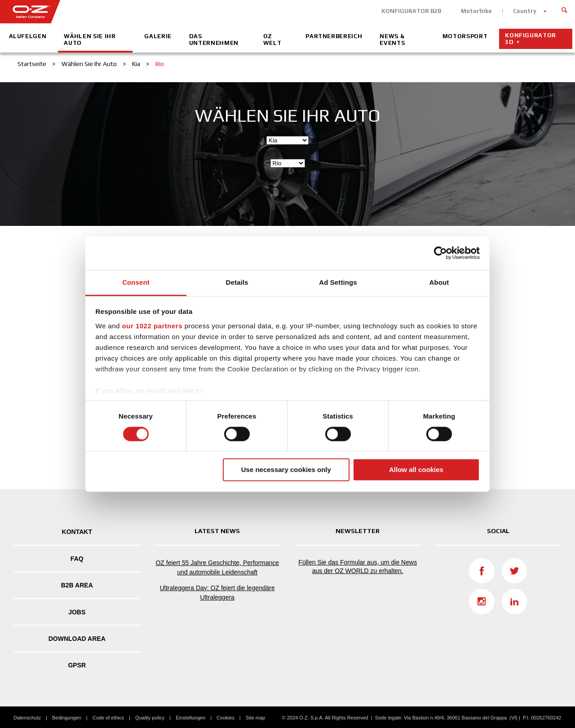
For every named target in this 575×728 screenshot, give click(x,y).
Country (525, 11)
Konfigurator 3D (531, 39)
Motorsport (465, 36)
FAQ (77, 559)
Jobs (77, 612)
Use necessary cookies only (286, 470)
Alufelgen (28, 36)
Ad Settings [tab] (338, 282)
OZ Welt (272, 40)
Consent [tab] (136, 282)
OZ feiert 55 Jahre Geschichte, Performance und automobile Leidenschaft (217, 567)
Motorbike (476, 11)
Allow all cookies (416, 470)
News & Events (392, 40)
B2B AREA (77, 585)
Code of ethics (108, 718)
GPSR (77, 665)
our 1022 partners (152, 326)
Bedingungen (67, 718)
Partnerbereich (334, 36)
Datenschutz (27, 718)
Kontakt (77, 532)
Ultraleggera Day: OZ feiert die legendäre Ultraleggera (217, 593)
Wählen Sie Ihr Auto (90, 40)
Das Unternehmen (214, 40)
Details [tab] (237, 282)
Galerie (158, 36)
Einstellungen (190, 718)
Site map (255, 718)
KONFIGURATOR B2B (411, 11)
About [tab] (439, 282)
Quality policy (150, 718)
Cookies (226, 718)
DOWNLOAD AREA (77, 639)
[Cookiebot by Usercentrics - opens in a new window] (440, 253)
